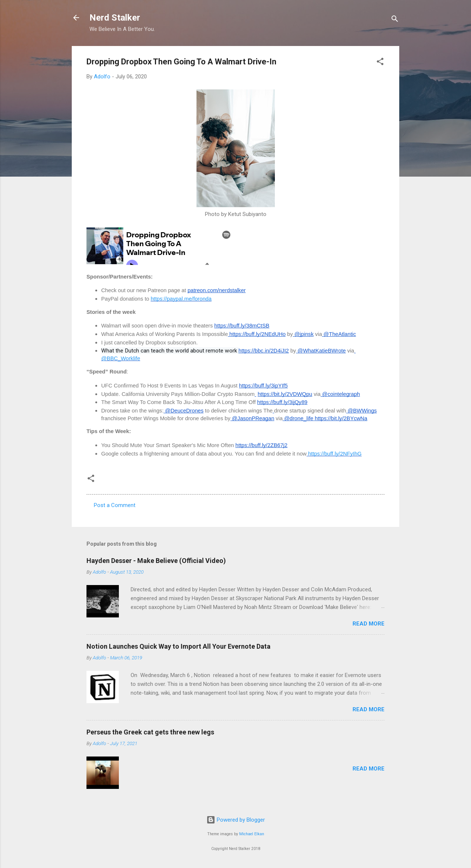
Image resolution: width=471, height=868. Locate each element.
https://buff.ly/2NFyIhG (334, 454)
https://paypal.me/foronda (181, 299)
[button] (380, 63)
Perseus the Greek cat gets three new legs (150, 732)
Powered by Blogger (236, 820)
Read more (369, 624)
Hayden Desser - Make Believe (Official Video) (156, 561)
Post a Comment (115, 505)
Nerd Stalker (115, 18)
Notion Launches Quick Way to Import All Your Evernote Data (178, 646)
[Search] (395, 20)
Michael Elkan (252, 834)
